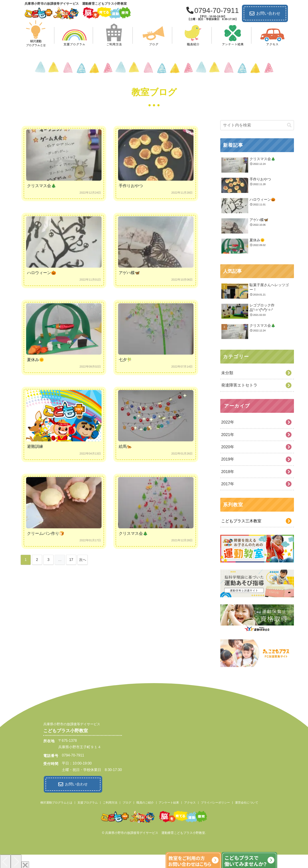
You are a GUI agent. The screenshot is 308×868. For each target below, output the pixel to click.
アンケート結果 (169, 802)
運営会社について (247, 802)
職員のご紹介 (145, 802)
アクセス (190, 802)
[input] (257, 125)
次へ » (83, 561)
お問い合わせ (265, 14)
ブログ (127, 802)
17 (71, 560)
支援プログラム (88, 802)
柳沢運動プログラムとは (56, 802)
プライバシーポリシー (215, 802)
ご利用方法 (110, 802)
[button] (289, 125)
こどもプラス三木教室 (241, 521)
